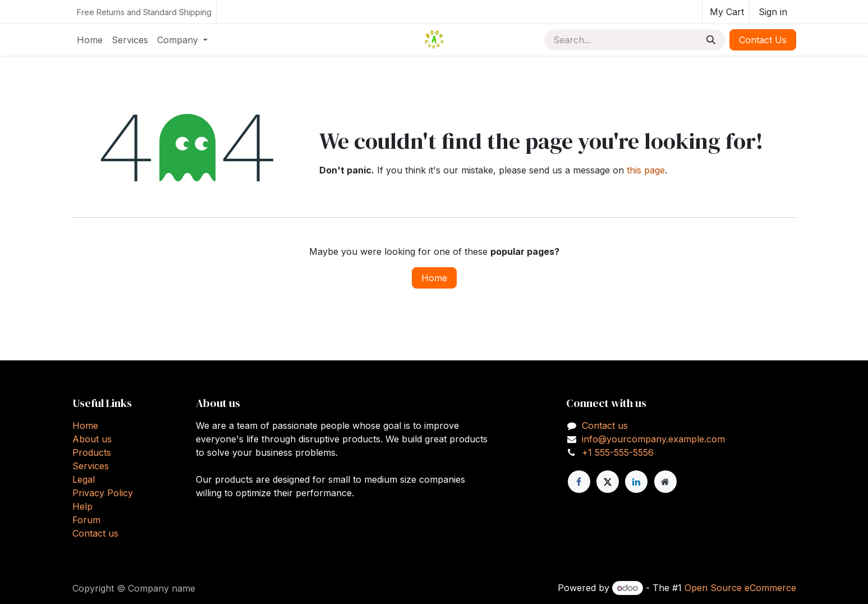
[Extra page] (665, 482)
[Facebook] (579, 482)
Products (92, 452)
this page (646, 170)
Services (91, 466)
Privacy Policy (103, 493)
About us (92, 439)
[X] (608, 482)
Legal (84, 479)
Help (82, 506)
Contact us (95, 533)
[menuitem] (90, 40)
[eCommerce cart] (726, 12)
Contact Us (763, 40)
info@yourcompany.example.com (653, 439)
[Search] (711, 40)
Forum (86, 520)
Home (434, 278)
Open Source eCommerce (740, 588)
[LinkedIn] (636, 482)
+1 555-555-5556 (618, 452)
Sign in (773, 12)
